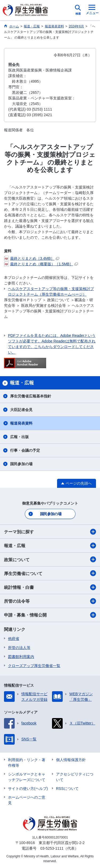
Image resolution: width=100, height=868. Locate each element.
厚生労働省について (50, 573)
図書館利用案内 (21, 657)
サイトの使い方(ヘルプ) (28, 789)
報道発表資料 (21, 423)
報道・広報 (50, 546)
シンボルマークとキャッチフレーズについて (27, 777)
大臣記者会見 (21, 410)
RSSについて (67, 789)
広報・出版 (19, 437)
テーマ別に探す (50, 532)
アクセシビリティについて (75, 777)
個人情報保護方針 (71, 760)
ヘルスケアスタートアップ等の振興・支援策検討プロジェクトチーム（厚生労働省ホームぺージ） (51, 292)
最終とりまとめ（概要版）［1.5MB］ (41, 264)
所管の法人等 (19, 648)
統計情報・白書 (50, 587)
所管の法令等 (50, 601)
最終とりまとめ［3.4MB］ (32, 258)
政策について (50, 559)
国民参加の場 (21, 464)
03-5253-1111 (52, 848)
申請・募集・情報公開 (50, 615)
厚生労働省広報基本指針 (31, 396)
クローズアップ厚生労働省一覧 (34, 666)
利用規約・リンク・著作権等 (27, 763)
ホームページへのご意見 (27, 800)
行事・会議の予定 (25, 450)
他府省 (14, 639)
